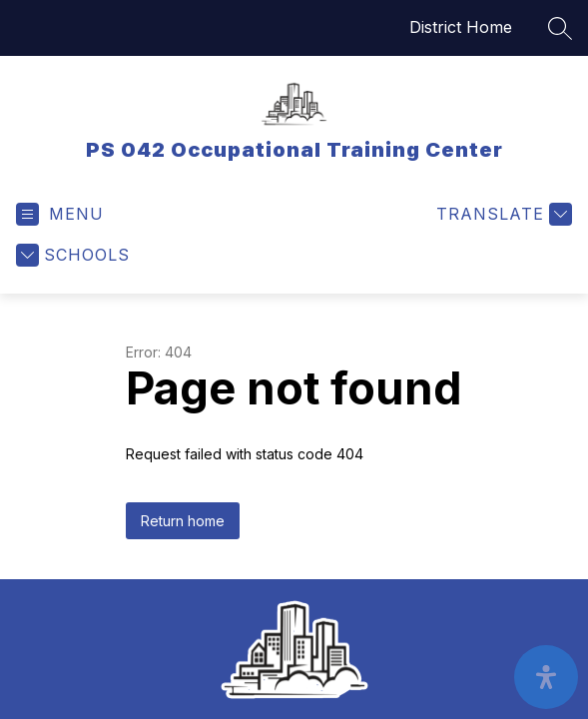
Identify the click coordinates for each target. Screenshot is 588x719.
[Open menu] (60, 214)
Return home (183, 521)
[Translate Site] (502, 214)
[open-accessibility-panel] (546, 677)
